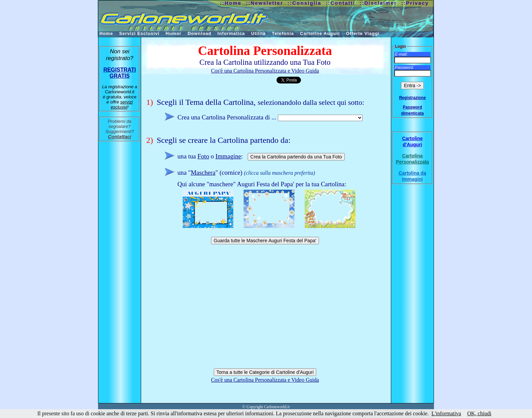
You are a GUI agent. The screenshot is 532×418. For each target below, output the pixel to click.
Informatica (231, 33)
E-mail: (401, 54)
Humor (174, 33)
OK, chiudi (479, 413)
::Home (231, 3)
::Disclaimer (378, 3)
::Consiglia (305, 3)
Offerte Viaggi (363, 33)
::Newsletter (265, 3)
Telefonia (283, 33)
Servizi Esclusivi (139, 33)
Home (106, 33)
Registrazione (412, 98)
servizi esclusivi (122, 104)
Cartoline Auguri (320, 33)
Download (199, 33)
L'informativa (446, 413)
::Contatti (340, 3)
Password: (404, 68)
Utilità (258, 33)
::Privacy (415, 3)
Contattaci (119, 137)
